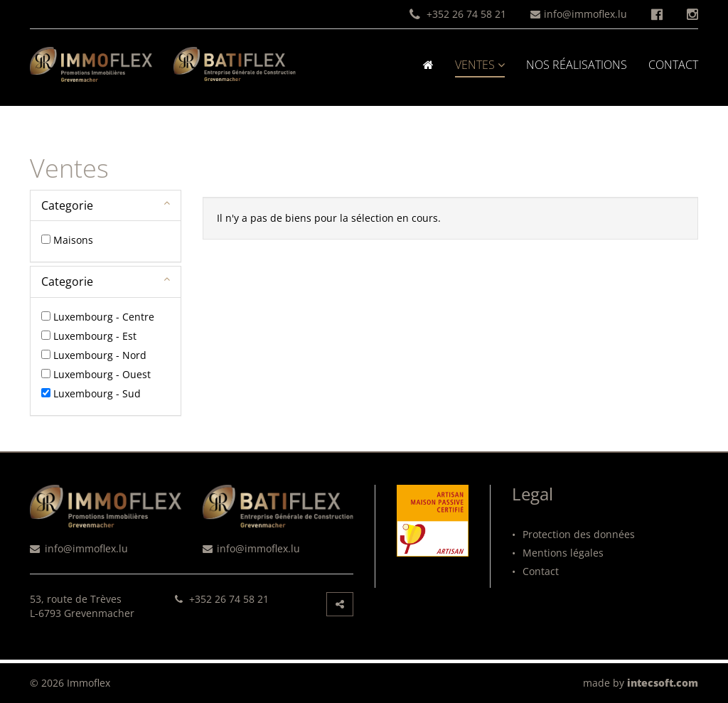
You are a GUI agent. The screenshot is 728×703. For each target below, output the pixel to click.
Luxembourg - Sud (97, 393)
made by (641, 683)
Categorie (67, 205)
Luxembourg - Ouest (102, 374)
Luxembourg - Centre (104, 317)
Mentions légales (558, 553)
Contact (673, 65)
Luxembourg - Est (95, 336)
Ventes (480, 65)
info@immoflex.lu (579, 14)
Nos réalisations (577, 65)
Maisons (73, 240)
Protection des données (573, 534)
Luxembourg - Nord (100, 355)
